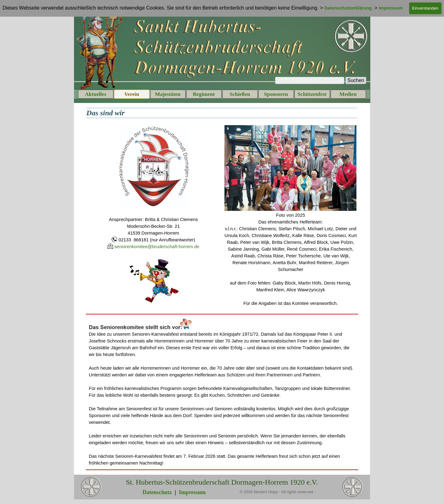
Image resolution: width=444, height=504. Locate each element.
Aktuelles (95, 94)
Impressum (192, 492)
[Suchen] (310, 80)
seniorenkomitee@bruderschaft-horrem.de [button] (157, 247)
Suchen (356, 80)
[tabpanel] (153, 215)
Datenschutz (157, 492)
